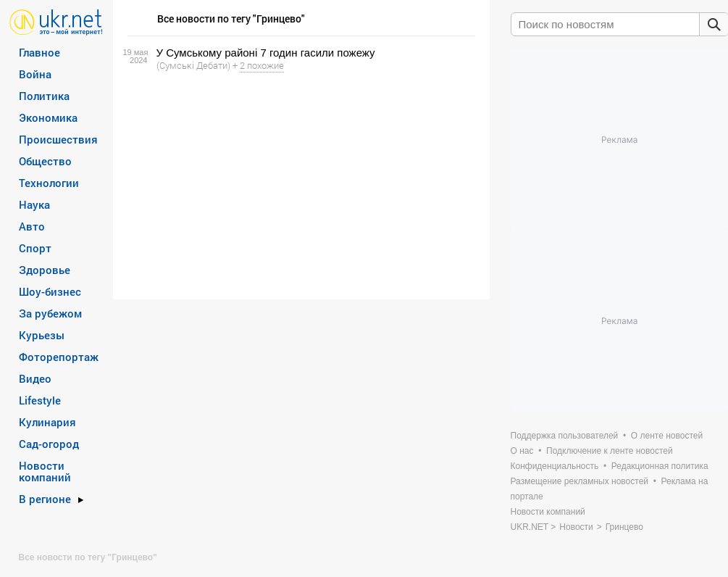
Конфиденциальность (555, 466)
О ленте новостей (667, 436)
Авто (32, 226)
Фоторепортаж (59, 357)
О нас (522, 451)
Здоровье (45, 270)
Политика (44, 96)
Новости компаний (45, 471)
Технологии (49, 183)
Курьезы (42, 335)
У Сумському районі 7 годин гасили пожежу (266, 53)
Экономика (48, 117)
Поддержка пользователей (565, 436)
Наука (34, 204)
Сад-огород (49, 444)
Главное (39, 52)
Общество (45, 161)
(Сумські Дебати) (193, 65)
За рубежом (50, 313)
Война (35, 74)
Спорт (35, 248)
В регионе (45, 499)
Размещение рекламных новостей (580, 481)
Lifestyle (40, 400)
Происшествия (58, 139)
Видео (35, 378)
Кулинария (47, 422)
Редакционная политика (660, 466)
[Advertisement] (299, 186)
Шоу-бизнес (50, 291)
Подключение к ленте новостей (610, 451)
